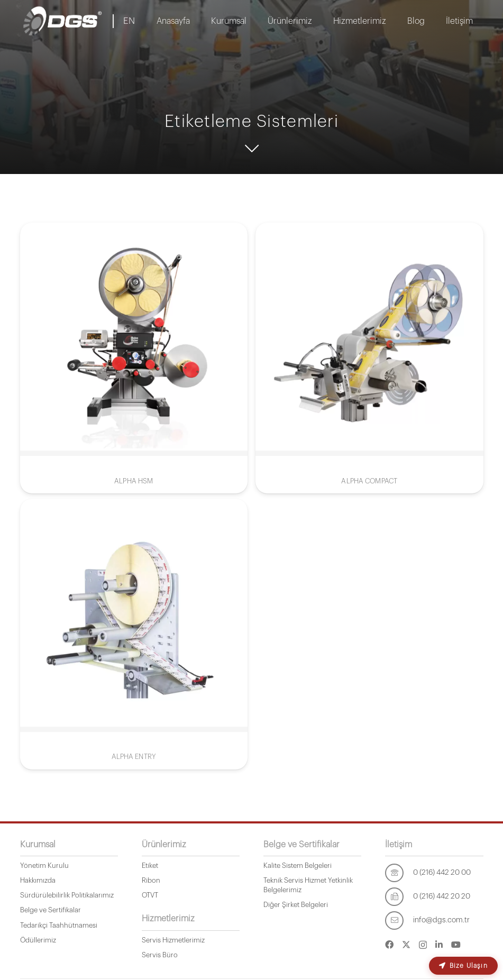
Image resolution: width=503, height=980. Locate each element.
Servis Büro (160, 955)
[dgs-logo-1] (63, 21)
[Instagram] (423, 945)
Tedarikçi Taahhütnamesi (59, 925)
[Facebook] (389, 945)
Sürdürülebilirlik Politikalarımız (67, 895)
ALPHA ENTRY (134, 732)
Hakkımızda (38, 880)
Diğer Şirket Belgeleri (296, 905)
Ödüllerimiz (38, 940)
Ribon (151, 880)
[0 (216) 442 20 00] (399, 873)
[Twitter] (406, 945)
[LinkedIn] (439, 945)
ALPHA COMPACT (369, 481)
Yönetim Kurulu (44, 865)
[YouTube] (456, 945)
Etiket (150, 865)
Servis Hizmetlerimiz (173, 940)
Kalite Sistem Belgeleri (298, 865)
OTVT (150, 895)
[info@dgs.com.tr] (399, 921)
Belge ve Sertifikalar (51, 910)
